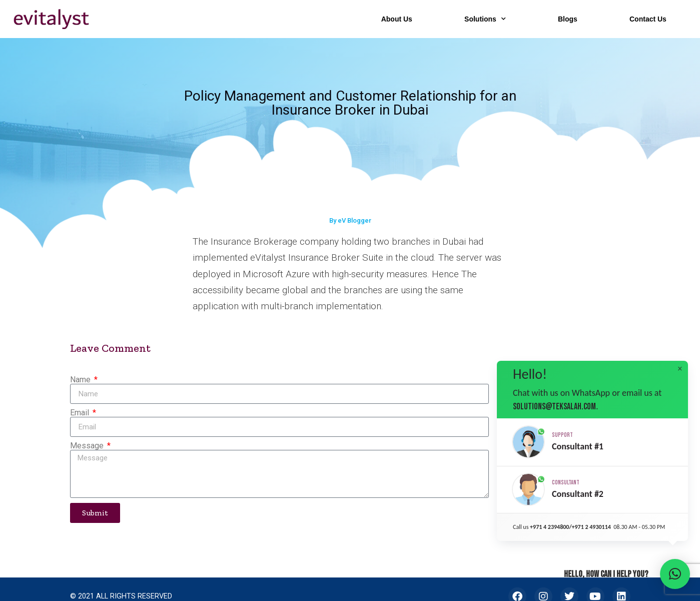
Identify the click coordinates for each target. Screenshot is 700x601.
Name (81, 380)
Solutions (485, 19)
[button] (592, 442)
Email (81, 413)
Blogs (568, 19)
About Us (397, 19)
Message (88, 446)
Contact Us (648, 19)
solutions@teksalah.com (554, 407)
